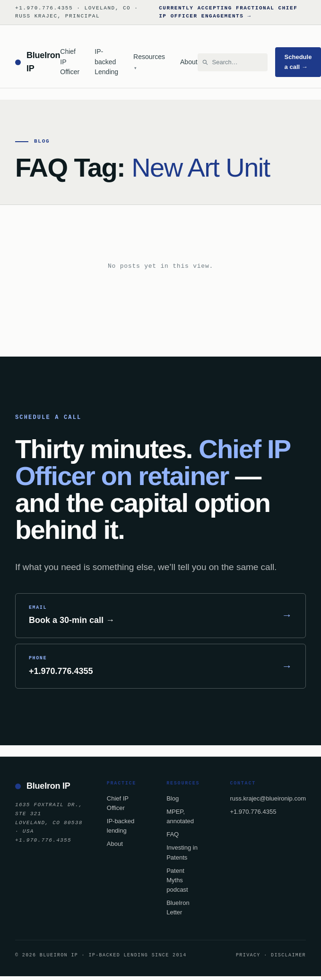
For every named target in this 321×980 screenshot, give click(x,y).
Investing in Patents (182, 852)
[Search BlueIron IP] (237, 62)
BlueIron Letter (178, 908)
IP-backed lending (121, 826)
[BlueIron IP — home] (38, 62)
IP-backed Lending (106, 62)
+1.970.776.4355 (253, 812)
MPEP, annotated (180, 816)
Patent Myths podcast (177, 880)
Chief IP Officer (70, 62)
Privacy (248, 955)
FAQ (173, 834)
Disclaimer (288, 955)
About (189, 62)
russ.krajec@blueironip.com (268, 798)
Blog (173, 798)
